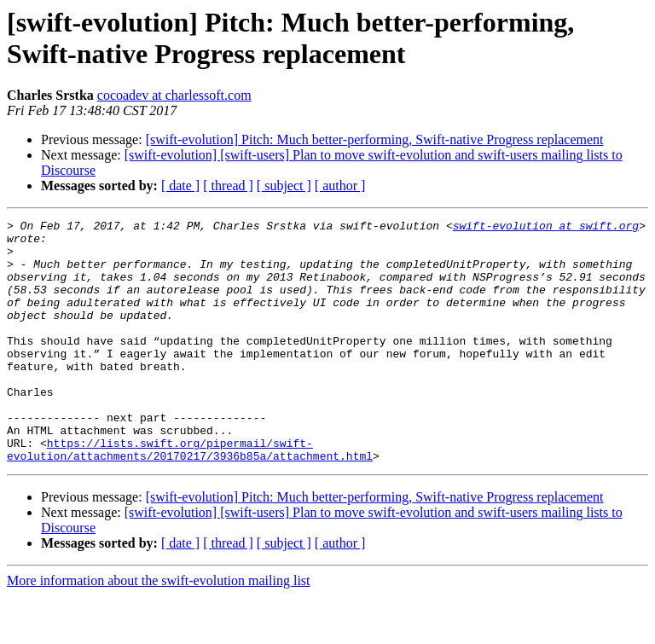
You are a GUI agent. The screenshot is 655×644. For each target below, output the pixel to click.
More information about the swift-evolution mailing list (159, 629)
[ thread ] (228, 186)
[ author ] (340, 186)
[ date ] (180, 186)
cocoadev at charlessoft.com (174, 95)
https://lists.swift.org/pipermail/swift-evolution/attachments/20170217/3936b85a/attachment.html (190, 496)
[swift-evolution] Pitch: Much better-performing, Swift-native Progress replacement (375, 139)
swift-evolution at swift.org (546, 228)
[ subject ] (284, 186)
